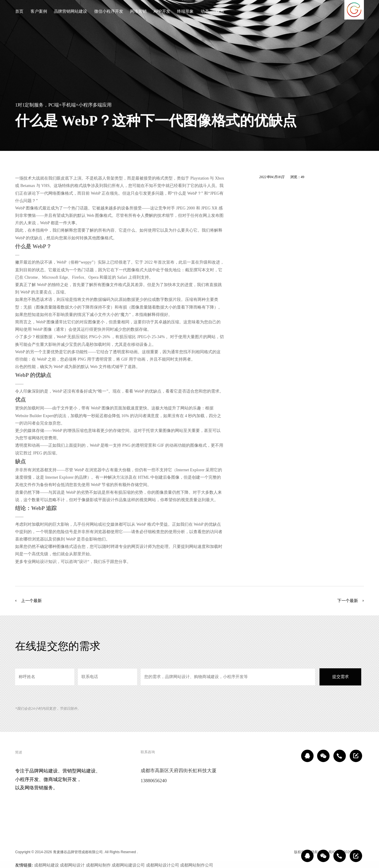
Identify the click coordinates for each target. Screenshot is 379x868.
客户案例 (39, 12)
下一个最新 (348, 601)
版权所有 (301, 852)
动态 (205, 12)
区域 (287, 852)
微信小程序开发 (109, 12)
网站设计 (40, 562)
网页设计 (139, 546)
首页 (19, 12)
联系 (220, 12)
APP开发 (162, 12)
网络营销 (138, 12)
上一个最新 (31, 601)
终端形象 (185, 12)
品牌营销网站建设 (70, 12)
